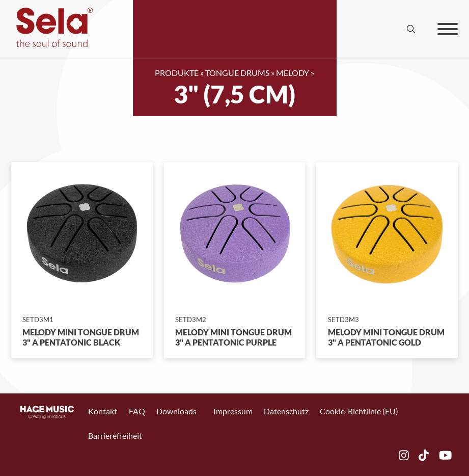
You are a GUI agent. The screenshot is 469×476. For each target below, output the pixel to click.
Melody (293, 73)
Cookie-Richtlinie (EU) (359, 411)
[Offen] (448, 29)
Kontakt (103, 411)
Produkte (177, 73)
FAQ (137, 411)
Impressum (233, 411)
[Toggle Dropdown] (202, 412)
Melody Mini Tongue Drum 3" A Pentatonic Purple (233, 337)
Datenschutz (286, 411)
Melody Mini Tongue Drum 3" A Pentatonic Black (81, 337)
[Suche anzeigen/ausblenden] (411, 29)
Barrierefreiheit (115, 435)
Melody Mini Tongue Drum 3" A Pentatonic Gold (386, 337)
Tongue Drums (237, 73)
